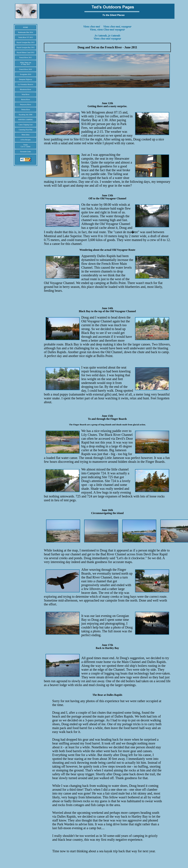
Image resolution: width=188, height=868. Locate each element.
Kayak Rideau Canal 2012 (25, 52)
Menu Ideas (26, 135)
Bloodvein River (26, 89)
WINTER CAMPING (26, 120)
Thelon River (25, 110)
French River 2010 (26, 69)
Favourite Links (26, 152)
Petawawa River (25, 105)
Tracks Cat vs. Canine (26, 146)
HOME (25, 27)
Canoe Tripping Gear (26, 125)
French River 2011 (26, 57)
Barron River (26, 100)
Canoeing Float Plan (26, 130)
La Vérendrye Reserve (26, 84)
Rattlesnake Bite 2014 (26, 32)
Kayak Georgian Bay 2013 (26, 42)
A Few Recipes (26, 140)
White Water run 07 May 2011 (26, 63)
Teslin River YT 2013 (26, 37)
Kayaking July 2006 (26, 115)
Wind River (26, 94)
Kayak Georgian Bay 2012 (26, 47)
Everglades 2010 (26, 74)
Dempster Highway (26, 79)
